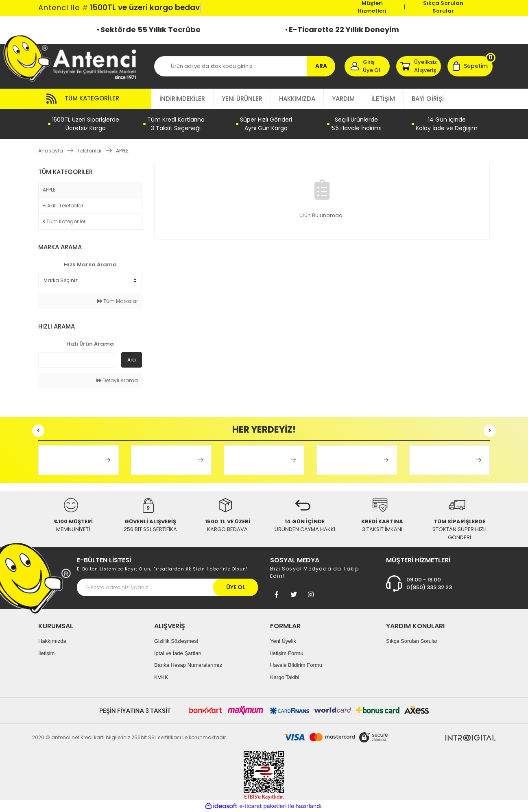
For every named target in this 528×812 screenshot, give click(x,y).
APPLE (122, 151)
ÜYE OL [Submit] (236, 587)
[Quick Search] (77, 360)
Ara (132, 360)
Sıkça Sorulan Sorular (443, 7)
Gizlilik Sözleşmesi (176, 641)
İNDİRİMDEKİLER (182, 99)
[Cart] (470, 66)
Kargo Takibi (285, 677)
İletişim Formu (287, 653)
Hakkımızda (52, 641)
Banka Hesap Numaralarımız (188, 665)
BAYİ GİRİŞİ (428, 99)
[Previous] (38, 431)
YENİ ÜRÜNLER (242, 99)
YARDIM (343, 99)
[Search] (245, 66)
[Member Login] (367, 66)
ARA (321, 66)
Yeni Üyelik (283, 641)
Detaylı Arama (117, 380)
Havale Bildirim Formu (296, 665)
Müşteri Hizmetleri (372, 7)
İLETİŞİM (383, 99)
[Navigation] (95, 99)
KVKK (161, 677)
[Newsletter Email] (167, 587)
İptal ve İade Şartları (178, 653)
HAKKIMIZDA (297, 99)
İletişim (46, 653)
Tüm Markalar (118, 301)
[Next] (490, 431)
